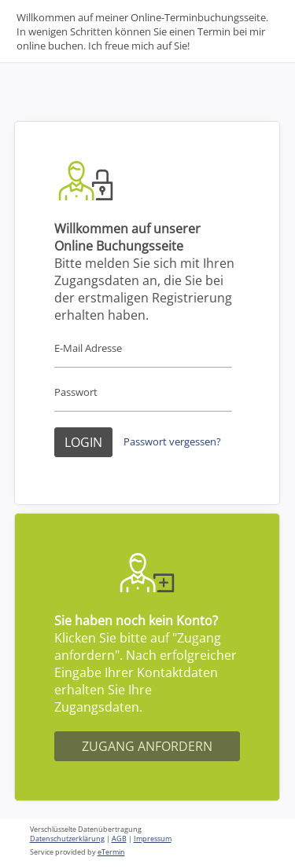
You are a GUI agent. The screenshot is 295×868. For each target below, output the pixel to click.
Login (83, 442)
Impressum (153, 839)
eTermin (111, 852)
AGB (119, 839)
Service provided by (77, 852)
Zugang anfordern (147, 746)
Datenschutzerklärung (67, 839)
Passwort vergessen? (172, 441)
